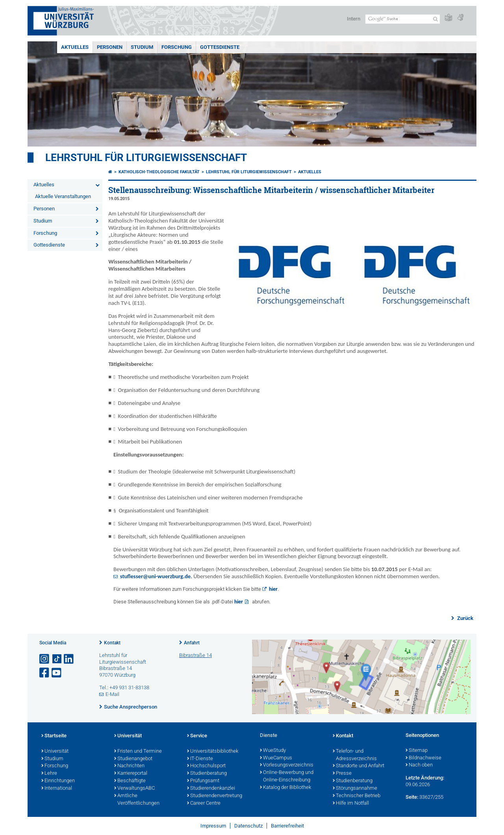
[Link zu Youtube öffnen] (57, 673)
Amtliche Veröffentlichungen (137, 800)
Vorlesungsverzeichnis (287, 765)
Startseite (54, 736)
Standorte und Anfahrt (359, 766)
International (57, 789)
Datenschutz (248, 826)
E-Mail (112, 694)
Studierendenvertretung (215, 796)
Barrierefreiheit (287, 826)
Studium (142, 47)
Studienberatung (207, 774)
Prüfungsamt (203, 781)
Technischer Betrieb (357, 796)
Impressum (213, 826)
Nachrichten (129, 766)
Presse (342, 774)
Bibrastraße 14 (195, 655)
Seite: (412, 797)
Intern (354, 19)
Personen (110, 47)
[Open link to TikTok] (57, 659)
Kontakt (112, 643)
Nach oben (419, 765)
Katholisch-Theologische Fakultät (159, 172)
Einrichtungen (58, 781)
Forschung (177, 47)
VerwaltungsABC (134, 789)
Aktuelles (75, 47)
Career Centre (204, 803)
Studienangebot (133, 759)
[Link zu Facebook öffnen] (45, 673)
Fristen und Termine (138, 751)
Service (197, 736)
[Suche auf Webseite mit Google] (403, 19)
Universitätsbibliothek (213, 751)
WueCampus (276, 758)
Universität (55, 751)
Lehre (49, 774)
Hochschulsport (206, 766)
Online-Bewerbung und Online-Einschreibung (287, 777)
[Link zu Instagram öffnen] (45, 659)
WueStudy (273, 751)
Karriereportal (131, 774)
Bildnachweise (423, 758)
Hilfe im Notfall (351, 803)
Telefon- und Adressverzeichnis (355, 755)
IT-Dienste (200, 759)
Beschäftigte (130, 781)
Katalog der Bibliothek (285, 788)
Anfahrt (192, 643)
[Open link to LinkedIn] (69, 659)
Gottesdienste (220, 47)
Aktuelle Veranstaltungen (63, 196)
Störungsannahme (355, 789)
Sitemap (417, 751)
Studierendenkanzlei (211, 789)
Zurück (465, 618)
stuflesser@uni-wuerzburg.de (155, 576)
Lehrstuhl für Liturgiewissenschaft (146, 158)
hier (273, 589)
